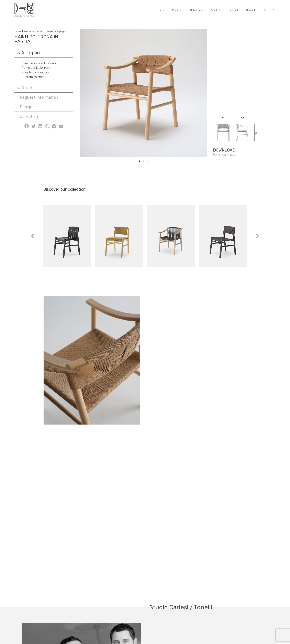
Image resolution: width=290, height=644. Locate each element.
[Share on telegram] (54, 126)
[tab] (44, 53)
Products (177, 10)
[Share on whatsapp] (47, 126)
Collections (196, 10)
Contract (233, 10)
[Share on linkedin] (41, 126)
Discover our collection (64, 189)
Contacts (251, 10)
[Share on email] (61, 126)
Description (31, 53)
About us (215, 10)
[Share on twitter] (34, 126)
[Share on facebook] (27, 126)
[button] (38, 97)
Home (161, 10)
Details (27, 88)
